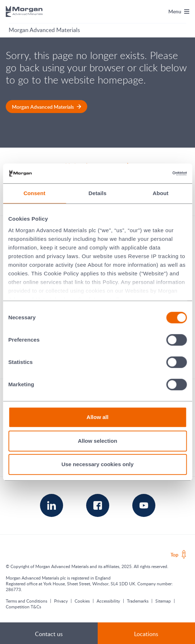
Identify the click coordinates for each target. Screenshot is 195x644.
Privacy (61, 601)
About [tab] (161, 193)
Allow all (97, 417)
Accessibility (108, 601)
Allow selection (97, 441)
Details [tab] (98, 193)
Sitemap (163, 601)
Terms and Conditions (26, 601)
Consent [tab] (34, 193)
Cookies (82, 601)
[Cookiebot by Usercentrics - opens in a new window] (155, 174)
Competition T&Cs (23, 607)
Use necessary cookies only (97, 464)
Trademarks (138, 601)
